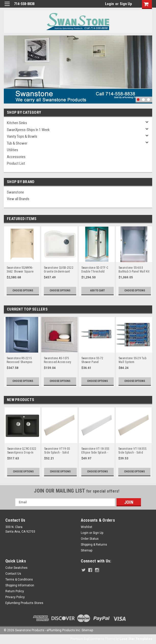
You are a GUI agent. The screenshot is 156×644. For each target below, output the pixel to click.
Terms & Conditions (19, 579)
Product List (16, 163)
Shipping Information (20, 585)
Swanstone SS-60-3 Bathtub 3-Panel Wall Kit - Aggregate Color (134, 270)
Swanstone (15, 192)
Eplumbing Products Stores (24, 603)
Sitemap (87, 550)
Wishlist (87, 527)
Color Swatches (16, 568)
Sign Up (126, 4)
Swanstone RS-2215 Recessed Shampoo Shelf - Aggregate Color (22, 360)
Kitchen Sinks (17, 123)
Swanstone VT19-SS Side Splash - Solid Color (57, 451)
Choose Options (23, 291)
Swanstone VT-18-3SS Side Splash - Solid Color (132, 451)
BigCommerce (94, 639)
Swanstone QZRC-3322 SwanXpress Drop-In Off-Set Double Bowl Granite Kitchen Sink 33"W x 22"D (22, 451)
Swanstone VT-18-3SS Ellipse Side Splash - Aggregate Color (95, 451)
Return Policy (15, 591)
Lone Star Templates (136, 639)
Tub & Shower (17, 143)
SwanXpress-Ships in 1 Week (28, 130)
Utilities (12, 150)
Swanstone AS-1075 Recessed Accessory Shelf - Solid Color (58, 360)
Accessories (16, 157)
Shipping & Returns (94, 545)
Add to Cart (97, 291)
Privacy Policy (15, 597)
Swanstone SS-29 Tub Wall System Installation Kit (132, 360)
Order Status (90, 539)
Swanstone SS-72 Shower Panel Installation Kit (92, 360)
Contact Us (13, 574)
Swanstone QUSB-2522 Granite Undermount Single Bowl (59, 270)
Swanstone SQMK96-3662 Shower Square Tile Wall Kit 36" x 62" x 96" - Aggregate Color (22, 270)
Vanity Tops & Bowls (22, 136)
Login (109, 4)
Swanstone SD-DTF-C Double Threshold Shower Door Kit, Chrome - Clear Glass (95, 270)
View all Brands (18, 199)
